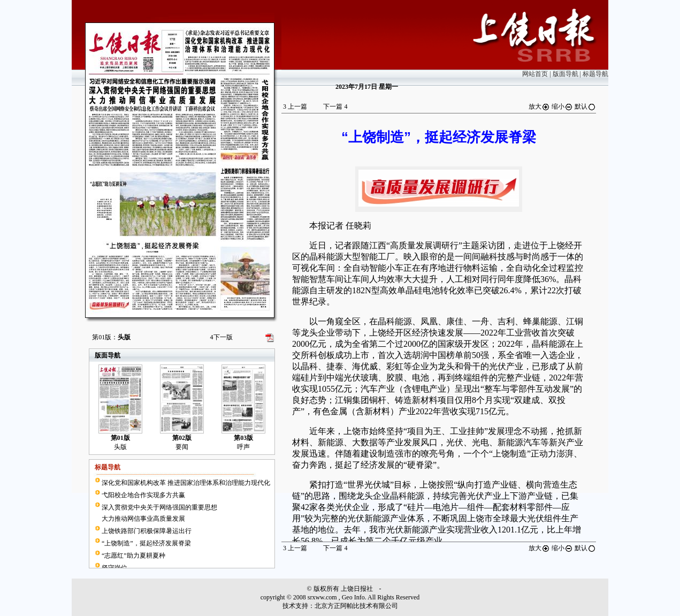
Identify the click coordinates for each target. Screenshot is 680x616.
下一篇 (335, 107)
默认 (585, 107)
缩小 (562, 107)
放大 (539, 107)
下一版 (221, 337)
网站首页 (535, 74)
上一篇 (295, 107)
